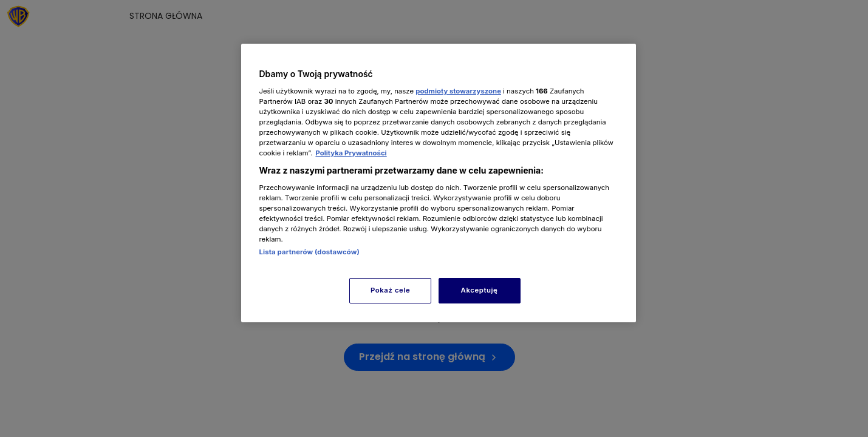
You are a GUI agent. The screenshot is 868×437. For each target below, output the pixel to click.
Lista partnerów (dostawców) (309, 252)
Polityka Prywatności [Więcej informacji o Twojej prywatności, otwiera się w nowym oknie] (351, 153)
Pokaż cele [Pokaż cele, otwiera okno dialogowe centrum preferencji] (390, 290)
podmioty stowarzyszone (458, 91)
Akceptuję (480, 290)
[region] (439, 183)
